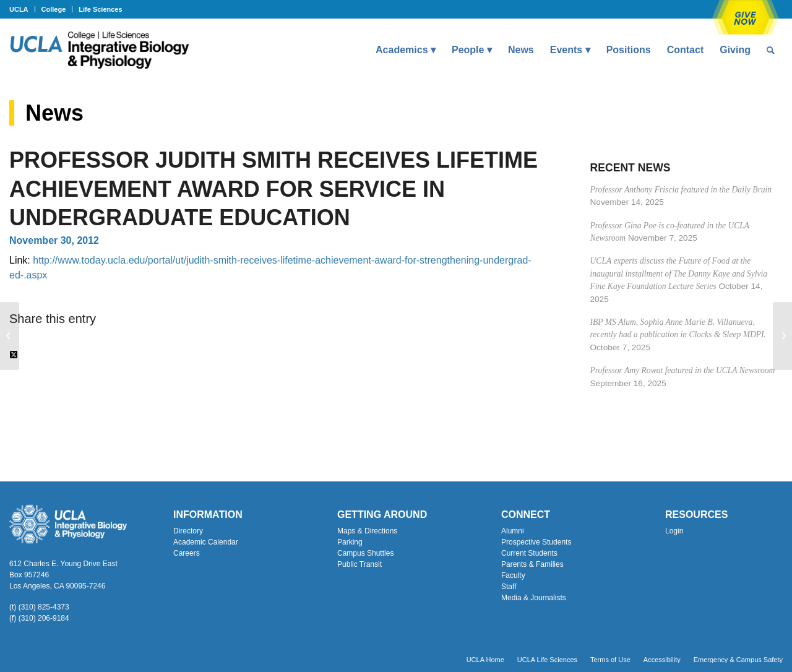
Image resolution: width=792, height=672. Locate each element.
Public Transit (359, 564)
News (54, 113)
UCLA (19, 9)
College (54, 9)
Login (674, 531)
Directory (188, 531)
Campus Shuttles (365, 553)
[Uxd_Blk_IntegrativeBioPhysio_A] (99, 50)
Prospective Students (536, 542)
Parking (350, 542)
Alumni (513, 531)
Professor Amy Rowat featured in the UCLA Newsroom (683, 370)
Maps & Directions (367, 531)
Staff (509, 587)
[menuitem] (22, 9)
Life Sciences (100, 9)
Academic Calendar (206, 542)
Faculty (513, 575)
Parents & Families (532, 564)
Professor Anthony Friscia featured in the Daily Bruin (681, 190)
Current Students (529, 553)
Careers (187, 553)
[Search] (771, 50)
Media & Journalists (534, 598)
